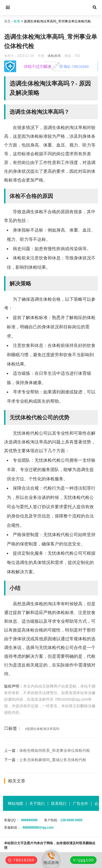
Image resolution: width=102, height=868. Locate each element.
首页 (7, 21)
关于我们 (37, 803)
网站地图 (16, 803)
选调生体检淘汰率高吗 (43, 729)
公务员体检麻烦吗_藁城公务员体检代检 (53, 760)
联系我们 (59, 803)
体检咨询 (54, 56)
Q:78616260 (21, 860)
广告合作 (81, 803)
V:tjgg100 (83, 860)
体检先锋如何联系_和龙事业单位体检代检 (55, 750)
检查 (17, 21)
